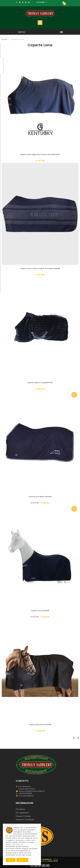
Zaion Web (53, 861)
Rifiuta (11, 860)
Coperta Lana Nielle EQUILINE (40, 497)
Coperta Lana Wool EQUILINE (40, 725)
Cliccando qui (18, 844)
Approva (22, 860)
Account (42, 2)
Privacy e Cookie (23, 816)
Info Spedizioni (22, 813)
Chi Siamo (20, 809)
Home (4, 39)
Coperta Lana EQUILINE (40, 611)
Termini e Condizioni (25, 820)
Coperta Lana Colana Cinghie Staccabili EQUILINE (40, 268)
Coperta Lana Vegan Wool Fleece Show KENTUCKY (40, 154)
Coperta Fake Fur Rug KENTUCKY (40, 383)
